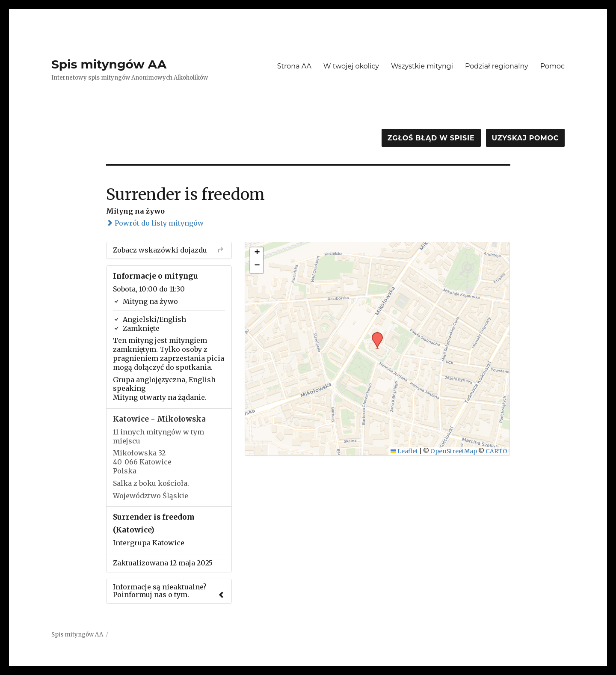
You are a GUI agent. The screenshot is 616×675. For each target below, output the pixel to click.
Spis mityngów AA (109, 64)
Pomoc (552, 66)
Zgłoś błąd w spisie (431, 138)
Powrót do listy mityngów (155, 223)
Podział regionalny (497, 66)
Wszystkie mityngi (422, 66)
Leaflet (404, 451)
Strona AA (294, 66)
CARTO (496, 451)
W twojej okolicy (351, 66)
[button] (374, 335)
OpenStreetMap (454, 451)
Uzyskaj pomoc (525, 138)
